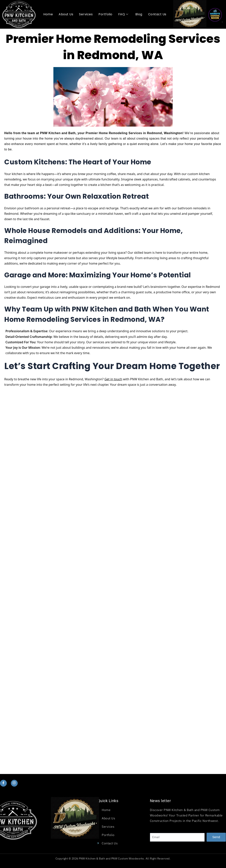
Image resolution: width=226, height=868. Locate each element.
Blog (139, 14)
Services (86, 14)
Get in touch (113, 379)
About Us (66, 14)
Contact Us (157, 14)
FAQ (123, 14)
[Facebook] (3, 783)
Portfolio (105, 14)
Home (48, 14)
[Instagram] (14, 783)
